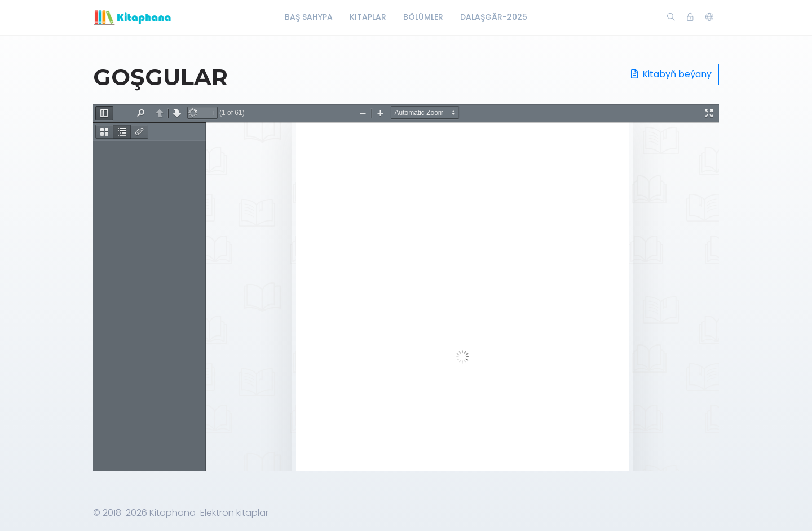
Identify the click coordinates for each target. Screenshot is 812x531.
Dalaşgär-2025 (494, 17)
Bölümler (423, 17)
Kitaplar (368, 17)
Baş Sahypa (309, 17)
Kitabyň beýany (671, 74)
